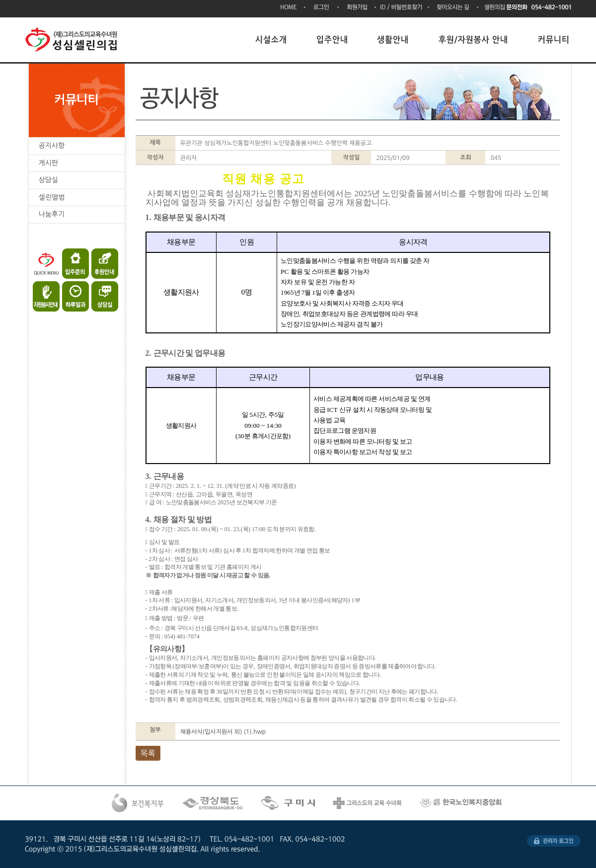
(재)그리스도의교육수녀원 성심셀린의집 (73, 40)
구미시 (289, 803)
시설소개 (271, 39)
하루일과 (74, 294)
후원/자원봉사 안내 (474, 39)
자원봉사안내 (47, 294)
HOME (293, 8)
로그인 (322, 8)
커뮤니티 (554, 39)
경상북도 (214, 803)
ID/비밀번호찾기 (403, 8)
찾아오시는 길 (454, 8)
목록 (148, 753)
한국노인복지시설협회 (462, 803)
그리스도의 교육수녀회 (368, 803)
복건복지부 (138, 803)
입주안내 (332, 39)
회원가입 (357, 8)
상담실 (101, 294)
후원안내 (101, 264)
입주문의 (74, 264)
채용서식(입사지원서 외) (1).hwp (223, 732)
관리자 (554, 841)
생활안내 (393, 39)
